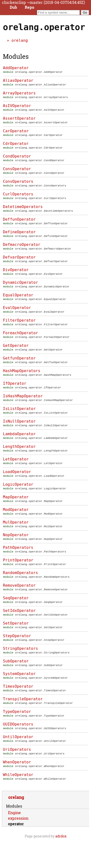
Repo (29, 7)
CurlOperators (18, 199)
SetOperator (16, 645)
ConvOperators (18, 186)
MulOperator (16, 540)
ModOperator (16, 527)
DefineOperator (19, 238)
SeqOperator (16, 618)
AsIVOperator (17, 107)
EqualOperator (18, 304)
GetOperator (16, 356)
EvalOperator (17, 317)
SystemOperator (19, 697)
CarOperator (16, 133)
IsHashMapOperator (23, 409)
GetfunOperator (19, 369)
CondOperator (17, 160)
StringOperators (21, 671)
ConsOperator (17, 173)
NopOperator (16, 553)
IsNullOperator (19, 435)
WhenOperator (17, 789)
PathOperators (18, 566)
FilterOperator (19, 330)
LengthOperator (19, 461)
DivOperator (16, 278)
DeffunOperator (19, 225)
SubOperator (16, 684)
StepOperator (17, 658)
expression (18, 846)
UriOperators (17, 776)
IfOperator (15, 396)
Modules (16, 56)
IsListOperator (19, 422)
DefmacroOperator (22, 251)
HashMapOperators (22, 382)
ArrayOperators (19, 94)
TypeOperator (17, 736)
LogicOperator (18, 500)
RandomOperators (21, 592)
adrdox (61, 864)
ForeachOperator (21, 343)
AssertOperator (19, 120)
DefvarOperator (19, 264)
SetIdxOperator (19, 631)
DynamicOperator (21, 291)
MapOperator (16, 513)
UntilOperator (18, 763)
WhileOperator (18, 802)
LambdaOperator (19, 448)
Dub (13, 7)
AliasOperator (18, 81)
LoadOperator (17, 487)
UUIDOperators (18, 749)
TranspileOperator (23, 723)
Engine (14, 840)
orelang (20, 40)
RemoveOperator (19, 605)
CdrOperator (16, 146)
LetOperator (16, 474)
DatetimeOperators (23, 212)
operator (16, 851)
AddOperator (16, 68)
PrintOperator (18, 579)
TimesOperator (18, 710)
